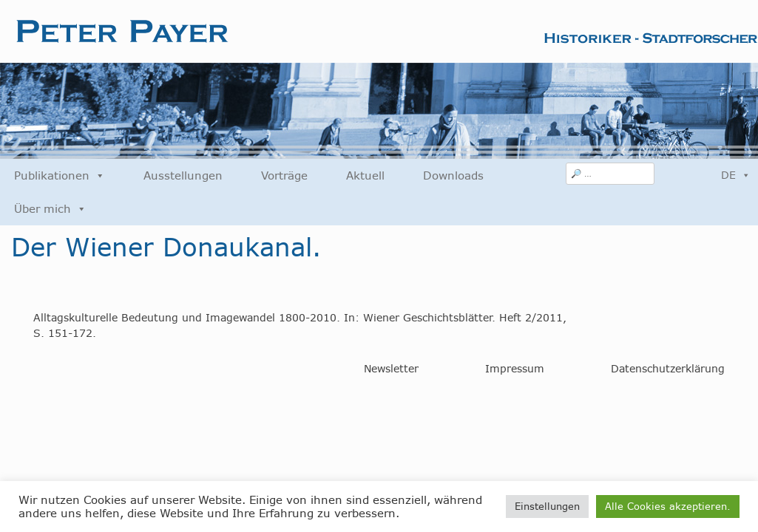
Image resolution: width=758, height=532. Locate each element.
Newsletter (391, 369)
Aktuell (365, 175)
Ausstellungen (183, 175)
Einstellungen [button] (547, 506)
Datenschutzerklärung (668, 369)
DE (736, 175)
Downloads (453, 175)
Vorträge (284, 175)
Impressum (515, 369)
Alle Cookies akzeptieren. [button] (668, 506)
